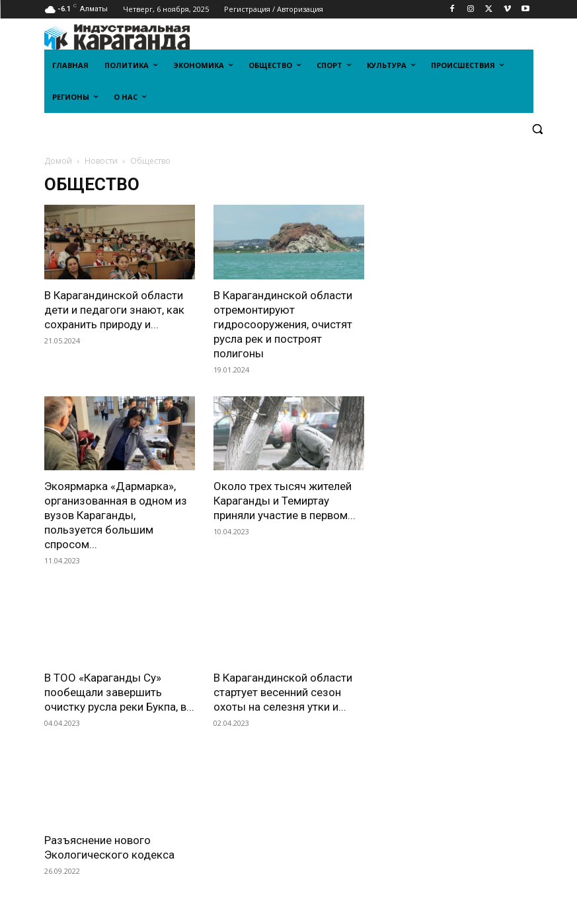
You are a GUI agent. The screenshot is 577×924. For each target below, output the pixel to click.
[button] (538, 129)
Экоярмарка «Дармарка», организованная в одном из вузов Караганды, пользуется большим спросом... (116, 515)
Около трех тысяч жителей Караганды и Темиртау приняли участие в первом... (285, 501)
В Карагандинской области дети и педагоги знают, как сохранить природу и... (114, 310)
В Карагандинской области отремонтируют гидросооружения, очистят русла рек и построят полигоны (283, 324)
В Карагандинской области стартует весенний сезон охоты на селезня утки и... (283, 692)
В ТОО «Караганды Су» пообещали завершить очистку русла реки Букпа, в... (119, 692)
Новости (101, 161)
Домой (58, 161)
